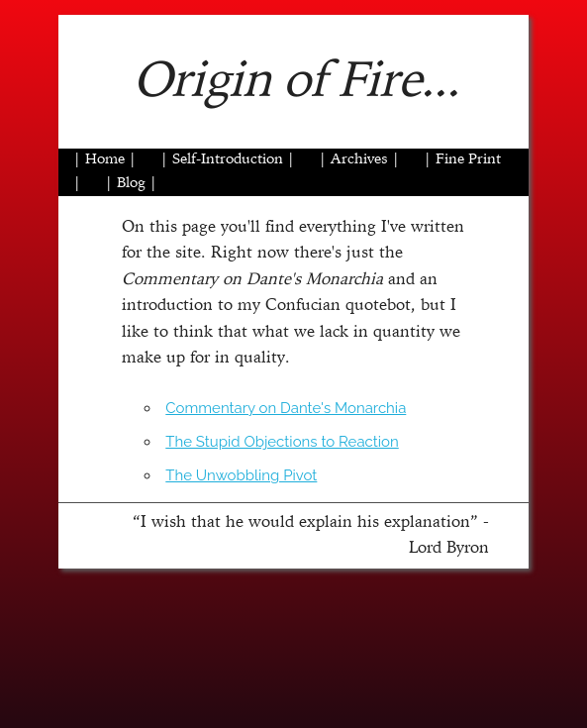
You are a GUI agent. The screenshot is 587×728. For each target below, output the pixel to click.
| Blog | (131, 184)
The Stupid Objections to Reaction (282, 442)
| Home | (105, 160)
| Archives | (359, 160)
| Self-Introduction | (228, 160)
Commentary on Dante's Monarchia (286, 408)
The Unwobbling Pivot (241, 475)
